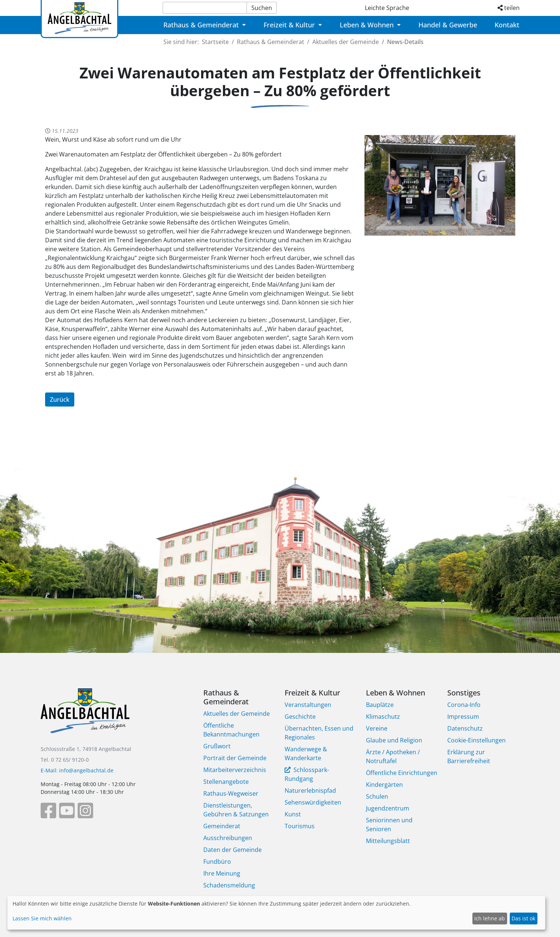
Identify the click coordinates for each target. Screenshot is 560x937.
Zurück (60, 400)
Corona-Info (464, 705)
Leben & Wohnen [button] (368, 25)
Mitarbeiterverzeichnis (235, 770)
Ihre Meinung (222, 873)
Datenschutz (465, 728)
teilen (509, 8)
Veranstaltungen (308, 705)
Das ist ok (523, 918)
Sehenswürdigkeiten (313, 802)
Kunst (293, 814)
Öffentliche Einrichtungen (402, 773)
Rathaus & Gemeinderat (271, 42)
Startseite (215, 42)
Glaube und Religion (394, 740)
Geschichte (300, 717)
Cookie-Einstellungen (476, 740)
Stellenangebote (226, 782)
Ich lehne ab (490, 918)
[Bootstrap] (85, 716)
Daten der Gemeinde (233, 850)
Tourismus (300, 826)
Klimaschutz (383, 717)
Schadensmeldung (229, 885)
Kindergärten (384, 785)
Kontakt (507, 25)
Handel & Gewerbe (448, 25)
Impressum (463, 717)
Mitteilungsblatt (388, 841)
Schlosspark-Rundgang (307, 774)
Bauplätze (380, 705)
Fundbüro (217, 862)
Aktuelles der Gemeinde (346, 42)
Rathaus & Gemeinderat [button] (202, 25)
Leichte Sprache (387, 8)
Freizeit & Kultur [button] (290, 25)
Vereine (377, 728)
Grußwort (217, 746)
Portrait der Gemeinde (235, 758)
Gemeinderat (222, 826)
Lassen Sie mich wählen (42, 918)
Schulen (377, 796)
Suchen (262, 8)
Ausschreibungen (228, 838)
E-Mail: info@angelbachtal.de (77, 770)
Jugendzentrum (388, 808)
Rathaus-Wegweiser (231, 793)
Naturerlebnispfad (310, 791)
